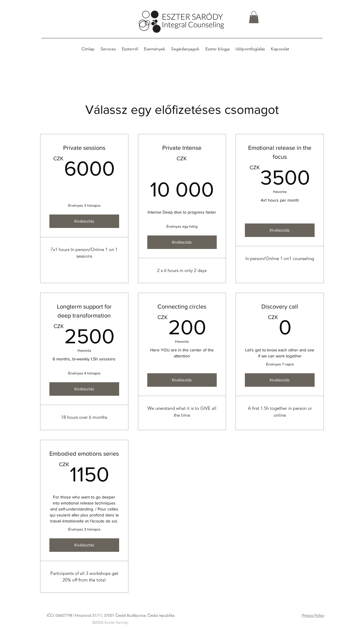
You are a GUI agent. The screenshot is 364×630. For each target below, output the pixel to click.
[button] (254, 17)
